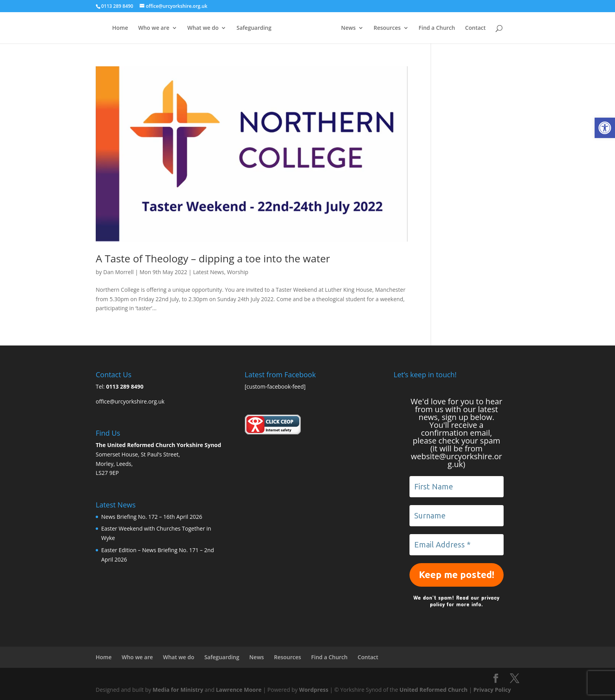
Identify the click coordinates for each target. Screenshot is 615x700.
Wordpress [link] (314, 690)
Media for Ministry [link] (179, 690)
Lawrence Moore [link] (238, 690)
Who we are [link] (154, 28)
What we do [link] (203, 28)
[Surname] (457, 516)
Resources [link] (387, 28)
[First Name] (457, 487)
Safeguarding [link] (254, 28)
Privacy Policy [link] (492, 690)
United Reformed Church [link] (434, 690)
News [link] (348, 28)
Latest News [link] (208, 272)
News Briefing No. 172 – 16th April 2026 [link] (152, 517)
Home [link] (120, 28)
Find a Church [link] (437, 28)
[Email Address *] (457, 545)
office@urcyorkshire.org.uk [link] (130, 401)
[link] (605, 128)
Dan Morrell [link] (118, 272)
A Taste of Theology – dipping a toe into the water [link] (213, 258)
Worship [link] (238, 272)
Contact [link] (475, 28)
